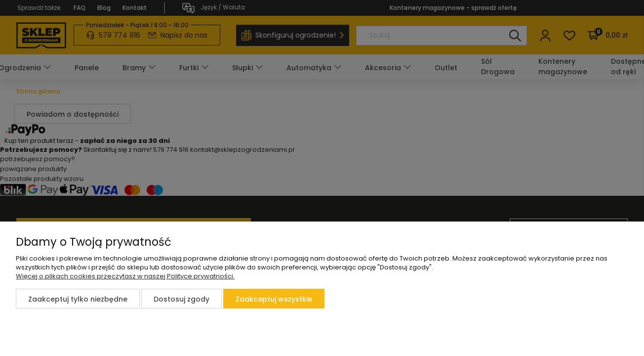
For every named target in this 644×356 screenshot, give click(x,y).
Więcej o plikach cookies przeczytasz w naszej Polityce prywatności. (125, 276)
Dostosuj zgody (181, 299)
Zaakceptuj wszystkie (274, 299)
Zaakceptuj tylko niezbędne (78, 299)
